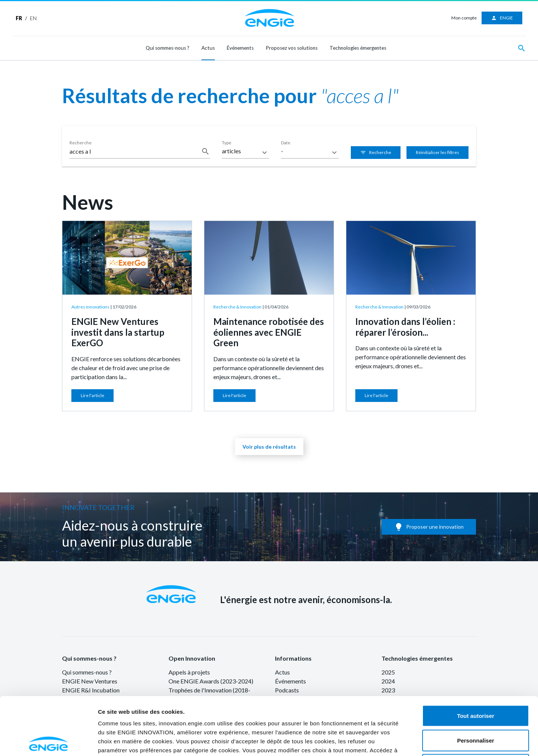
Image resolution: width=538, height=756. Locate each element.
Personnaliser (475, 683)
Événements (240, 48)
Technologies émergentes (358, 48)
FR (19, 18)
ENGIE (502, 18)
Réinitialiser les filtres (437, 152)
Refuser (476, 707)
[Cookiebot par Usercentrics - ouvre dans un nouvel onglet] (48, 741)
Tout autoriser (476, 658)
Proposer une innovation (429, 527)
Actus (208, 48)
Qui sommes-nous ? (168, 48)
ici (295, 701)
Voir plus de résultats (269, 447)
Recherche (376, 153)
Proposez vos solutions (292, 48)
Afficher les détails (447, 741)
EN (33, 18)
